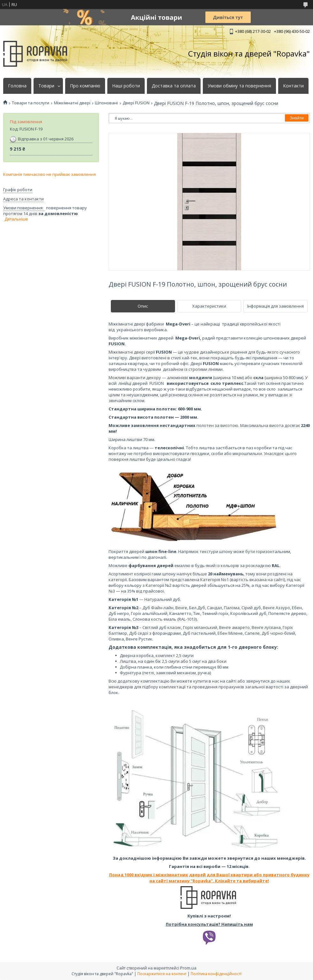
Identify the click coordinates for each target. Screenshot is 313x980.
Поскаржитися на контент (162, 974)
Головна (17, 86)
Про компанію (85, 86)
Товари (46, 86)
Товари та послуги (31, 103)
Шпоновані (106, 103)
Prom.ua (188, 968)
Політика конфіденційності (216, 974)
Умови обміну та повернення (239, 86)
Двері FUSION (136, 103)
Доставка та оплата (174, 86)
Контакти (293, 86)
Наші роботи (126, 86)
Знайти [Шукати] (297, 118)
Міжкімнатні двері (72, 103)
